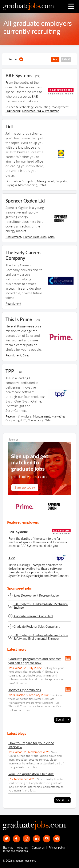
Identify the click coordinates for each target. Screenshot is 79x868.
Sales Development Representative (36, 596)
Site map (8, 847)
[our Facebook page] (17, 839)
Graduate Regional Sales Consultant (37, 627)
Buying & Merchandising (21, 185)
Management (60, 107)
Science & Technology (19, 107)
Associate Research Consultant (33, 616)
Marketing (58, 416)
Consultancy (36, 420)
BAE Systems (18, 532)
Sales (51, 237)
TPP (12, 558)
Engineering (13, 111)
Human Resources (35, 237)
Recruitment (13, 237)
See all (62, 720)
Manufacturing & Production (41, 111)
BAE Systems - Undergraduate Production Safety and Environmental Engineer (41, 637)
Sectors (16, 59)
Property (61, 181)
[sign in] (57, 839)
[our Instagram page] (26, 839)
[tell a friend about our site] (47, 839)
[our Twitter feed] (6, 839)
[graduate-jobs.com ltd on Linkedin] (37, 839)
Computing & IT (16, 420)
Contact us (38, 847)
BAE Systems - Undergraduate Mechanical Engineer (41, 606)
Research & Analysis (18, 416)
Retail (42, 185)
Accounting (43, 107)
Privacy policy (57, 847)
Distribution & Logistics (20, 181)
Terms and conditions (15, 851)
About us (22, 847)
